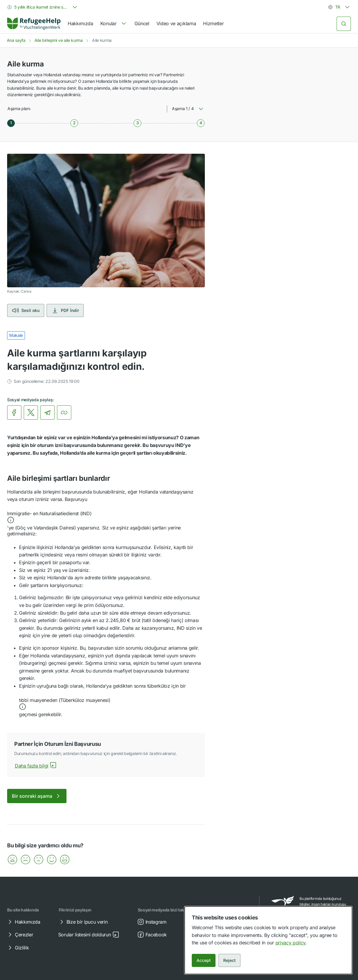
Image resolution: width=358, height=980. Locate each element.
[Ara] (344, 24)
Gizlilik (18, 948)
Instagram (152, 922)
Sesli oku (26, 310)
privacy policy (291, 943)
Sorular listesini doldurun (89, 935)
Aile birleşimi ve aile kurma (59, 40)
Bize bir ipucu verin (83, 922)
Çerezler (20, 935)
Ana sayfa (16, 40)
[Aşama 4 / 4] (201, 123)
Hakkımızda (80, 23)
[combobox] (43, 7)
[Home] (34, 24)
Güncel (142, 23)
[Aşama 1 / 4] (11, 123)
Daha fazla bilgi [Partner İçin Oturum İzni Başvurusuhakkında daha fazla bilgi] (36, 766)
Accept (204, 960)
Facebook (152, 935)
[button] (106, 518)
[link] (34, 24)
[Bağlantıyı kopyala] (64, 413)
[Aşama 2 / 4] (74, 123)
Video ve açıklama (176, 23)
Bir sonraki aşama (37, 796)
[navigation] (114, 24)
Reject (229, 960)
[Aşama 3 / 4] (137, 123)
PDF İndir (65, 310)
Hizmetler (213, 23)
